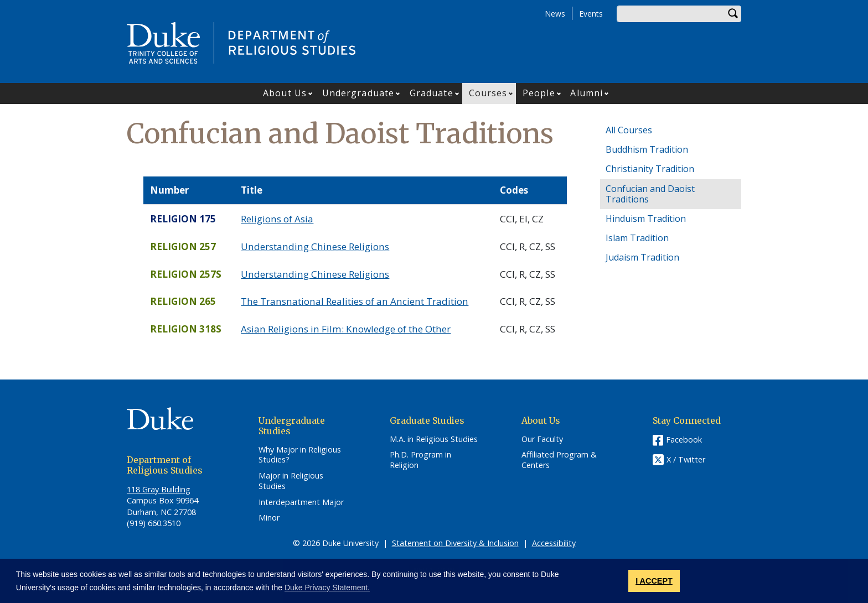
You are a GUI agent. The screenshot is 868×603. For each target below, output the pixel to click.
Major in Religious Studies (291, 481)
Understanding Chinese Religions (315, 246)
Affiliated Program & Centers (559, 460)
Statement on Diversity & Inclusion (455, 543)
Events (591, 14)
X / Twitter (686, 459)
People (539, 93)
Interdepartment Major (301, 502)
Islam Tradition (637, 238)
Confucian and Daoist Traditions (650, 194)
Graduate (432, 93)
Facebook (684, 440)
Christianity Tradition (650, 169)
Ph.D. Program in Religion (420, 460)
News (555, 14)
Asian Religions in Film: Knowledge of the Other (346, 329)
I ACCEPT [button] (654, 581)
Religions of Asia (277, 219)
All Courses (629, 130)
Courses (488, 93)
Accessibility (554, 543)
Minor (269, 518)
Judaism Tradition (642, 257)
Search (733, 14)
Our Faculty (542, 439)
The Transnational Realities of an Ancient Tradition (355, 301)
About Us (285, 93)
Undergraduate (358, 93)
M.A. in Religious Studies (434, 439)
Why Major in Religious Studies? (300, 455)
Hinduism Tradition (646, 219)
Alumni (587, 93)
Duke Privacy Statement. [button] (327, 588)
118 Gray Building (159, 489)
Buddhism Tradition (647, 149)
